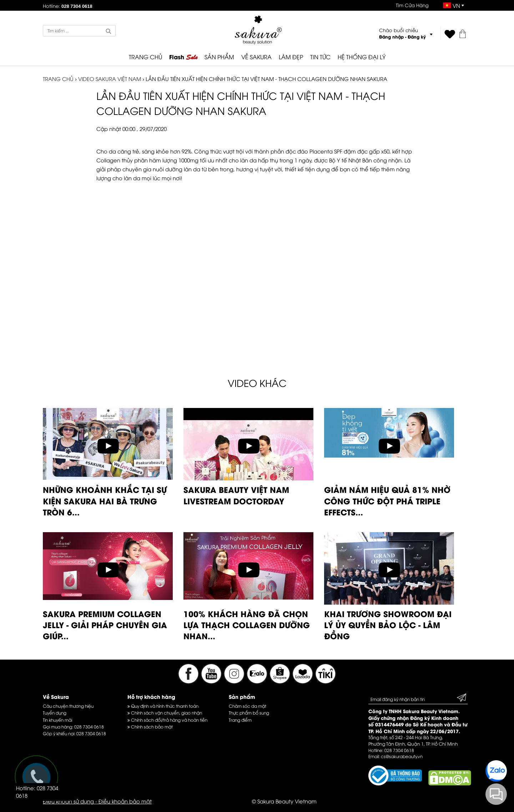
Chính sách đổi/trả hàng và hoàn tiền (167, 720)
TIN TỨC (320, 57)
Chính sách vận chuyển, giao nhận (165, 713)
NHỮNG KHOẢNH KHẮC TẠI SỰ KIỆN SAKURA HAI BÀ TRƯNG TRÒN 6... (105, 501)
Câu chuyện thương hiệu (68, 706)
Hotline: (68, 6)
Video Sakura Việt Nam (110, 79)
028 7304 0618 (89, 727)
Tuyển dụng (55, 713)
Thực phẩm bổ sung (249, 713)
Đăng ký (417, 37)
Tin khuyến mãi (57, 720)
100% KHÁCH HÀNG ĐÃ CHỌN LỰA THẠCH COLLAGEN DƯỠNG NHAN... (247, 625)
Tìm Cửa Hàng (412, 5)
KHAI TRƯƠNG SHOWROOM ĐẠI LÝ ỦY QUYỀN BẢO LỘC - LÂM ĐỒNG (388, 625)
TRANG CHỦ (145, 57)
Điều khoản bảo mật (125, 801)
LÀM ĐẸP (291, 57)
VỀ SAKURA (256, 57)
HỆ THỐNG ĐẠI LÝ (362, 57)
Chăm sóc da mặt (248, 706)
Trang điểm (240, 720)
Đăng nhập (391, 37)
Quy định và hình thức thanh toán (163, 706)
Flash (183, 57)
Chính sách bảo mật (150, 727)
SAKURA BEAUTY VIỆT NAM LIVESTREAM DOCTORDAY (236, 495)
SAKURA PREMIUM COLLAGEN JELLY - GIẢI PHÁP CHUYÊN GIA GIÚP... (105, 625)
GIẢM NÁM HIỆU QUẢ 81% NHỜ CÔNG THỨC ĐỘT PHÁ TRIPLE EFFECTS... (387, 501)
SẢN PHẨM (219, 57)
